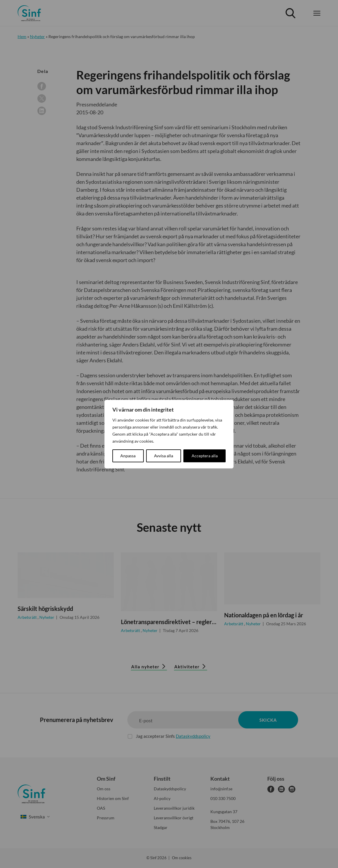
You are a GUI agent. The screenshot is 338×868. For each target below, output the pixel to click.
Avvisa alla (164, 456)
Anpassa (128, 456)
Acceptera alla (205, 456)
